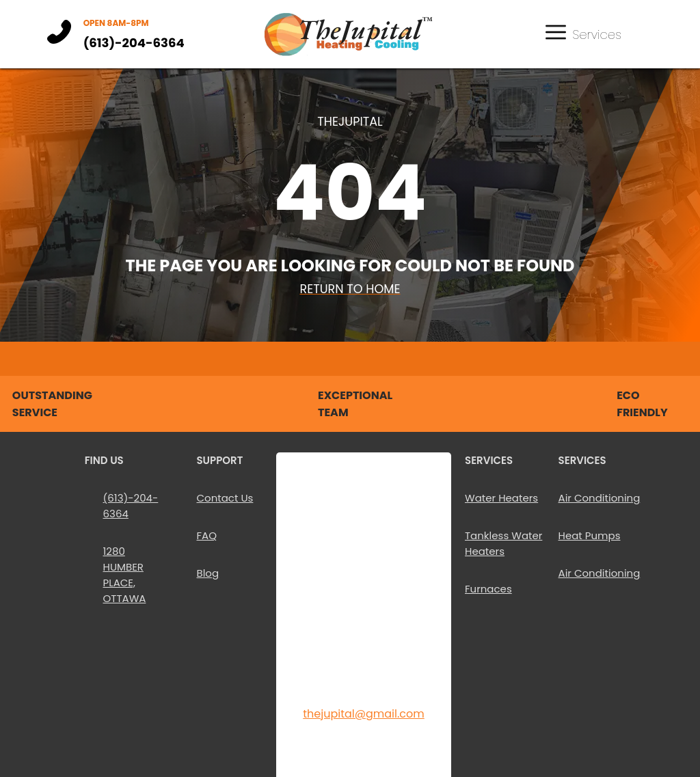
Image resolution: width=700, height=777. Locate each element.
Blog (207, 573)
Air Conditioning (600, 498)
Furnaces (488, 589)
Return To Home (350, 289)
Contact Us (225, 498)
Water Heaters (501, 498)
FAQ (206, 535)
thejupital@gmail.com (364, 714)
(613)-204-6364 (134, 43)
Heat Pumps (590, 535)
